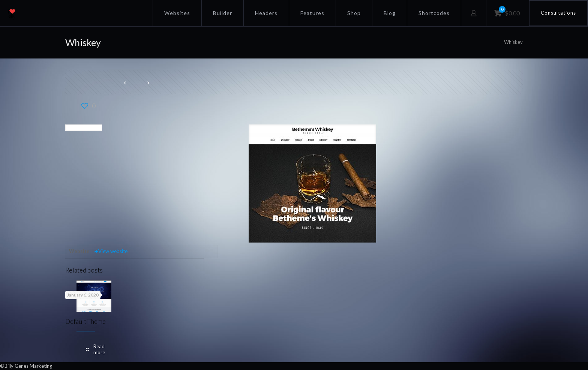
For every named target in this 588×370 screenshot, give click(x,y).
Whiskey (513, 42)
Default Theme (85, 321)
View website (110, 251)
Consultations (558, 13)
